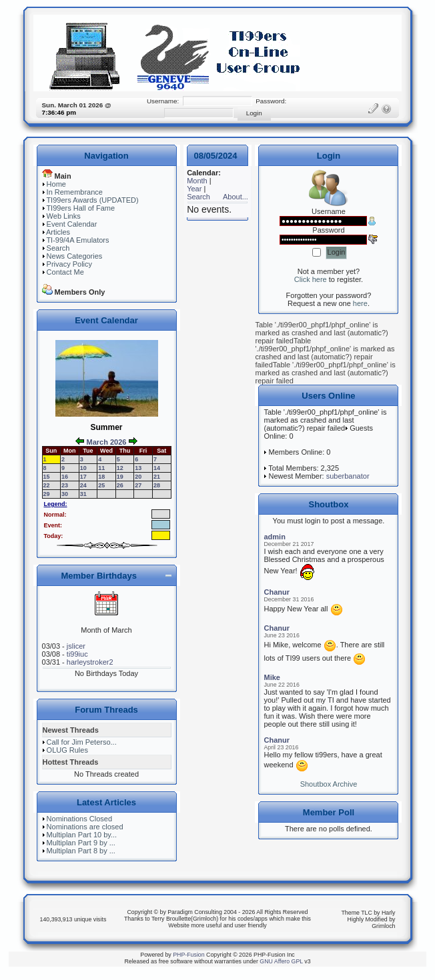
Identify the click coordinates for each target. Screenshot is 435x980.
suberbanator (348, 476)
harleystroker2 (90, 662)
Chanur (277, 592)
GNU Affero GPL (281, 961)
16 (65, 477)
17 (83, 477)
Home (56, 184)
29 (47, 494)
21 (157, 477)
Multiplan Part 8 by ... (81, 851)
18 (101, 477)
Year (194, 189)
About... (236, 197)
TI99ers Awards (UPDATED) (92, 200)
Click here (311, 279)
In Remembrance (75, 192)
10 (83, 468)
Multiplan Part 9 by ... (81, 843)
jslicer (76, 646)
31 (83, 494)
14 (157, 468)
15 (47, 477)
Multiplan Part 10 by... (82, 835)
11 (101, 468)
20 (138, 477)
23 (65, 485)
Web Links (64, 216)
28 (157, 485)
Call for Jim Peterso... (82, 742)
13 (138, 468)
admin (274, 537)
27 (138, 485)
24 (83, 485)
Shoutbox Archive (329, 784)
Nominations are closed (85, 827)
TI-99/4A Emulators (77, 240)
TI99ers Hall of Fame (80, 208)
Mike (272, 677)
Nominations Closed (79, 819)
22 (47, 485)
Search (58, 248)
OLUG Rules (67, 750)
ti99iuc (77, 654)
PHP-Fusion (188, 955)
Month (197, 181)
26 (120, 485)
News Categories (75, 256)
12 (120, 468)
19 (120, 477)
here (360, 303)
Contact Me (65, 272)
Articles (58, 232)
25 (101, 485)
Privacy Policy (69, 264)
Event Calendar (72, 224)
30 (65, 494)
